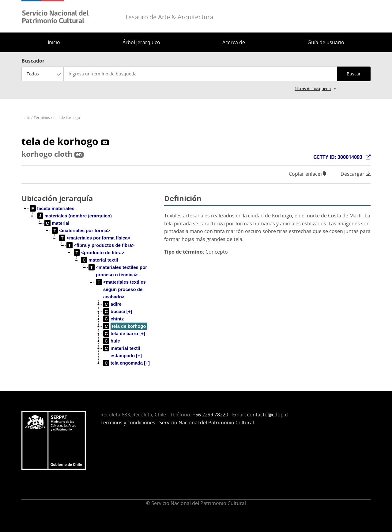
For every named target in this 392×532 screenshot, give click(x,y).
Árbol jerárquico (141, 42)
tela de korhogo (67, 118)
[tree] (90, 291)
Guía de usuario (326, 42)
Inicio (54, 42)
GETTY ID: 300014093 (338, 157)
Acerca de (234, 42)
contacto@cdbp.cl (268, 415)
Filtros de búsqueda (313, 89)
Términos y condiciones (128, 423)
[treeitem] (52, 209)
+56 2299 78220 (210, 415)
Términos (42, 118)
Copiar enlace (307, 174)
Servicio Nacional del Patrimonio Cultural (207, 423)
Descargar (356, 174)
